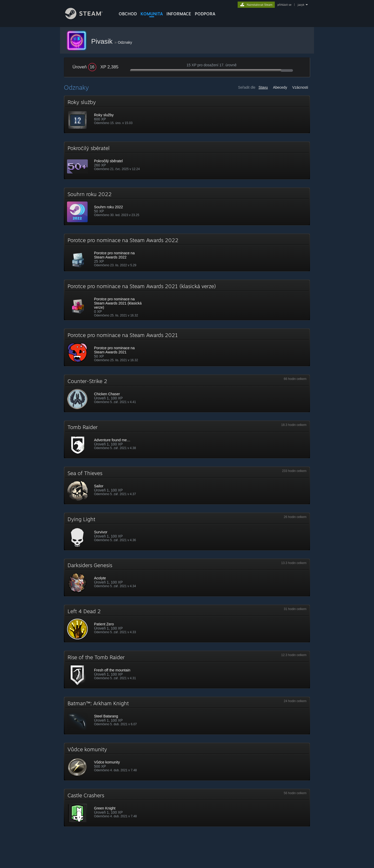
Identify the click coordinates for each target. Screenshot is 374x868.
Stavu (263, 87)
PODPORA (205, 14)
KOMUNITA (152, 14)
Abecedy (280, 87)
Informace (179, 14)
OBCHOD (128, 14)
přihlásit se (284, 5)
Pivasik (103, 41)
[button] (187, 114)
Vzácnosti (300, 87)
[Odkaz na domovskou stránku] (88, 18)
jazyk (301, 5)
